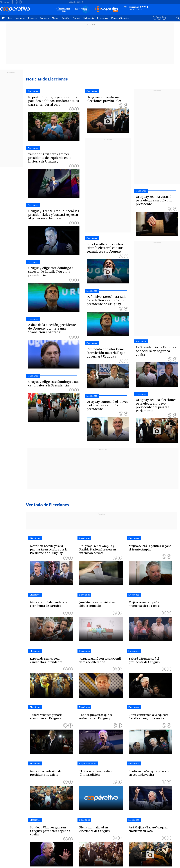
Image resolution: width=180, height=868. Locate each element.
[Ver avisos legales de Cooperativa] (155, 21)
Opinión (66, 18)
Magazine (20, 18)
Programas (103, 18)
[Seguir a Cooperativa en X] (16, 2)
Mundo (55, 18)
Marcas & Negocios (120, 18)
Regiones (44, 18)
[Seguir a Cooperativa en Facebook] (13, 2)
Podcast (76, 18)
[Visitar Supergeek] (164, 21)
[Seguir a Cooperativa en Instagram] (20, 2)
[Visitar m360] (159, 21)
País (10, 18)
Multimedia (89, 18)
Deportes (32, 18)
